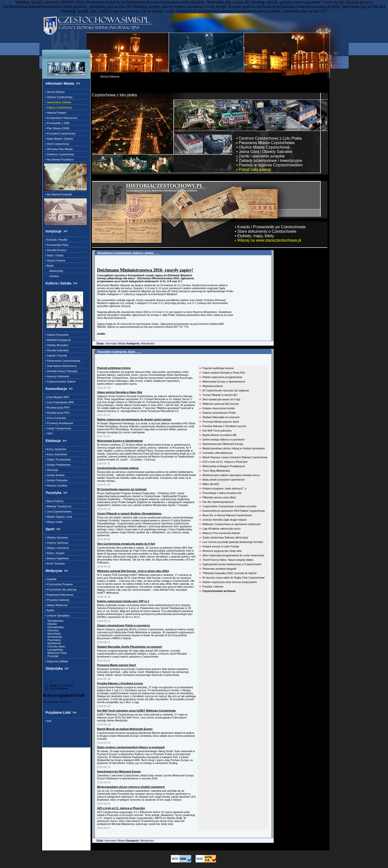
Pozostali (51, 656)
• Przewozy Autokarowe (58, 423)
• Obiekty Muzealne (56, 345)
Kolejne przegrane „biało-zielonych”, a (224, 488)
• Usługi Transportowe (58, 428)
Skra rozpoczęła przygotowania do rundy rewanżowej (233, 555)
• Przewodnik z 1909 (57, 123)
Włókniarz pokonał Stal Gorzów (221, 404)
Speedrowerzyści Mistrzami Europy (223, 444)
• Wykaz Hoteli (53, 522)
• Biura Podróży (54, 501)
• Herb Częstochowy (57, 144)
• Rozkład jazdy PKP (57, 408)
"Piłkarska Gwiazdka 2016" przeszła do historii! (230, 573)
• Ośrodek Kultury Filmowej (61, 371)
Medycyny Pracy (55, 653)
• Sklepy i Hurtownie (56, 548)
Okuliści (50, 624)
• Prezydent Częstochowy (60, 133)
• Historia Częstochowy (58, 97)
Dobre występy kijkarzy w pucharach (224, 439)
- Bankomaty (53, 271)
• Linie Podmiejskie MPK (59, 402)
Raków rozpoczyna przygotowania (222, 377)
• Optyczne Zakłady (56, 661)
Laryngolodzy (54, 650)
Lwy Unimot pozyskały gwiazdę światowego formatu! (233, 542)
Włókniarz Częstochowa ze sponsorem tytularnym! (232, 524)
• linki (48, 721)
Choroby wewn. (55, 646)
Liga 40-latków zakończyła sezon (221, 529)
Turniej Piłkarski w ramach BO (220, 395)
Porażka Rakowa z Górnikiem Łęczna (224, 426)
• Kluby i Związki (54, 553)
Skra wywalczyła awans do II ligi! (221, 399)
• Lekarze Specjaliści (57, 615)
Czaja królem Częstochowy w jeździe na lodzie (230, 506)
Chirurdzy (51, 630)
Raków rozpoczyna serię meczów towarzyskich (230, 582)
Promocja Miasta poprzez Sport (221, 422)
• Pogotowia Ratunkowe (59, 595)
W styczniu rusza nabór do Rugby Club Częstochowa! (233, 578)
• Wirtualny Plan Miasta (58, 149)
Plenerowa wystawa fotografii (219, 569)
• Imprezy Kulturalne (56, 376)
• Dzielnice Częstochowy (59, 154)
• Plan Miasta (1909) (57, 128)
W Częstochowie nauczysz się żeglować (226, 390)
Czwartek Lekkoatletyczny (218, 453)
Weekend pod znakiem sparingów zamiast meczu (231, 475)
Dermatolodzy (54, 627)
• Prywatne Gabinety (57, 600)
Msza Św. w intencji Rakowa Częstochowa (227, 515)
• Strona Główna (54, 92)
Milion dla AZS (211, 484)
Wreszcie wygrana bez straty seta (222, 551)
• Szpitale (50, 579)
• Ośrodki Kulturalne (56, 350)
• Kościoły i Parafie (56, 240)
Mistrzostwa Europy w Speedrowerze (224, 382)
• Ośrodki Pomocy (55, 250)
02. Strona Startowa (55, 688)
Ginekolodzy (53, 637)
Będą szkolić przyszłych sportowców (223, 480)
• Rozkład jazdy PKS (57, 413)
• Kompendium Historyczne (61, 118)
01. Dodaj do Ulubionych (58, 685)
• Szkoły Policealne (56, 480)
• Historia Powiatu (55, 113)
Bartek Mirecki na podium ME (219, 435)
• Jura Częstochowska (58, 511)
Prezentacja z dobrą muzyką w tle (222, 493)
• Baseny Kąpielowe (56, 558)
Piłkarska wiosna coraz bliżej (219, 497)
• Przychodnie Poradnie (58, 584)
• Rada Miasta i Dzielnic (59, 139)
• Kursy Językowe (55, 449)
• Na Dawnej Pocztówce (59, 159)
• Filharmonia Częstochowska (62, 361)
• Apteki (49, 610)
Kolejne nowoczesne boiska (218, 408)
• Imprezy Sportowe (56, 543)
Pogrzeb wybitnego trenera (218, 368)
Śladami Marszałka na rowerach (221, 417)
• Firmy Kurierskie (55, 418)
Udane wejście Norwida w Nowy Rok (224, 373)
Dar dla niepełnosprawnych (218, 502)
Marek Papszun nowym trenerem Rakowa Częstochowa (235, 457)
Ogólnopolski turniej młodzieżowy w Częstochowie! (232, 564)
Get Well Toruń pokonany (217, 431)
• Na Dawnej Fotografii (58, 194)
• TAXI (48, 434)
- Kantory (51, 276)
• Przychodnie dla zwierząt (60, 589)
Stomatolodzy (54, 621)
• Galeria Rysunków (56, 335)
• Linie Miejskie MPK (57, 397)
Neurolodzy (52, 634)
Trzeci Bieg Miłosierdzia (216, 471)
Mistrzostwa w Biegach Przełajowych (224, 466)
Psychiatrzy (52, 640)
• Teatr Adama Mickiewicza (60, 366)
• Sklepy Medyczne (56, 605)
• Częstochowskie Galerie (60, 382)
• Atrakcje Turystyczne (58, 506)
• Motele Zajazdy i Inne (58, 517)
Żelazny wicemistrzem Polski (219, 413)
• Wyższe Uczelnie (55, 485)
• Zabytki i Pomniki (55, 356)
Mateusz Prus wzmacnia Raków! (221, 533)
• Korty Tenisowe (54, 563)
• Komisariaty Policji (56, 245)
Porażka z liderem (213, 587)
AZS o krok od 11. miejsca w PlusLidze (225, 462)
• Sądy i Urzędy (54, 255)
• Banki (49, 266)
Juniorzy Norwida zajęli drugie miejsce (225, 520)
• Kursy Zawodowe (56, 454)
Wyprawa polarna (213, 386)
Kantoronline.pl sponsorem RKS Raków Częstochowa (234, 511)
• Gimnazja (51, 470)
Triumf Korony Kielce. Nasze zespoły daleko (228, 560)
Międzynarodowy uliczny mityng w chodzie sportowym (234, 448)
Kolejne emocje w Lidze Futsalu (221, 546)
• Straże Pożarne (55, 260)
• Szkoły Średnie (54, 475)
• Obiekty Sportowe (56, 537)
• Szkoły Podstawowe (57, 465)
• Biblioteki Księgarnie (57, 340)
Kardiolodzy (53, 643)
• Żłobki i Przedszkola (57, 460)
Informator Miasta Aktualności (123, 343)
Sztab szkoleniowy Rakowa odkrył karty (225, 537)
